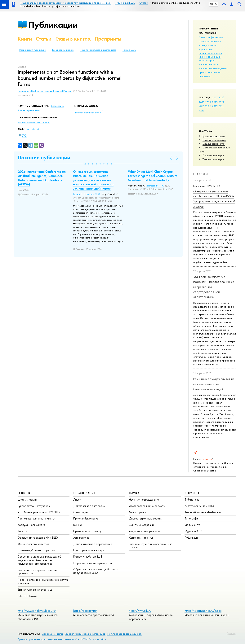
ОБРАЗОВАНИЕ (84, 493)
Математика (57, 106)
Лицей (77, 499)
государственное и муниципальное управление (210, 45)
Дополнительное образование (93, 544)
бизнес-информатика (211, 37)
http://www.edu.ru (140, 611)
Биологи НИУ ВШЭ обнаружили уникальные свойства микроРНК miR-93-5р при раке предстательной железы (214, 196)
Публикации (53, 25)
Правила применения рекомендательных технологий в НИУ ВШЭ (54, 639)
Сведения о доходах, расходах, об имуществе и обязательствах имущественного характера (39, 560)
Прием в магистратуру (87, 531)
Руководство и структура (34, 506)
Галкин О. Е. (79, 194)
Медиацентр (192, 525)
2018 (221, 106)
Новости (200, 174)
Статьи (44, 39)
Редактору (232, 633)
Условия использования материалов (85, 634)
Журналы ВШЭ (194, 531)
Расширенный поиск (63, 50)
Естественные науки (214, 140)
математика (206, 68)
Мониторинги (138, 512)
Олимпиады (80, 512)
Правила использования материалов (98, 50)
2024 (208, 102)
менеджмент (220, 68)
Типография (192, 518)
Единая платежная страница (35, 590)
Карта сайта (99, 639)
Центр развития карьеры (89, 550)
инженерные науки (210, 57)
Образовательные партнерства (93, 563)
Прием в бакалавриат (87, 518)
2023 (215, 102)
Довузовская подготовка (89, 506)
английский (33, 129)
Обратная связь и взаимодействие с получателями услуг (96, 571)
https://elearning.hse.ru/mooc (203, 611)
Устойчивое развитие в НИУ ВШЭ (39, 512)
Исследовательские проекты (147, 506)
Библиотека (192, 499)
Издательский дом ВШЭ (199, 506)
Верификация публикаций (33, 50)
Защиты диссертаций (142, 525)
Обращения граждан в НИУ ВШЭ (38, 538)
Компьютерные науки (29, 110)
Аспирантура (81, 538)
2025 (202, 102)
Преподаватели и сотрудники (36, 518)
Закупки (22, 531)
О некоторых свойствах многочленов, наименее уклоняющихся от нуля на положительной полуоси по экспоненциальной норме (93, 180)
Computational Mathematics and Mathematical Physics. (45, 91)
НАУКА (134, 493)
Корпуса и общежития (31, 525)
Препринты (108, 39)
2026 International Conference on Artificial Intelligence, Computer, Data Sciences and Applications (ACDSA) (42, 178)
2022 (221, 102)
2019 (215, 106)
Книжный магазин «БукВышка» (203, 512)
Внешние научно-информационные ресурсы (151, 546)
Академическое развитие (145, 531)
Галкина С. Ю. (94, 194)
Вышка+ (78, 525)
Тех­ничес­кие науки (213, 159)
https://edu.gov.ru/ (85, 611)
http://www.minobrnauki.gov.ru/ (37, 611)
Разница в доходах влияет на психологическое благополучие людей (214, 384)
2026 (221, 97)
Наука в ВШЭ (129, 50)
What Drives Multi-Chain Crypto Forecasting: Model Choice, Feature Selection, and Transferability (153, 176)
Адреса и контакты (53, 634)
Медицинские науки (214, 144)
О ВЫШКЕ (25, 493)
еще (201, 110)
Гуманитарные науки (214, 136)
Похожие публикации (44, 158)
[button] (85, 164)
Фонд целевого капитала (33, 544)
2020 (208, 106)
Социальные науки (213, 155)
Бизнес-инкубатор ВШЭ (88, 556)
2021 (202, 106)
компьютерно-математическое (208, 62)
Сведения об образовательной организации (37, 572)
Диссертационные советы (146, 518)
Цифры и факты (27, 499)
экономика (205, 76)
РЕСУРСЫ (192, 493)
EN (216, 4)
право (202, 72)
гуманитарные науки (210, 53)
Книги (25, 39)
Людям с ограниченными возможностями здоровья (43, 581)
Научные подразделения (144, 499)
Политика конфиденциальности (125, 634)
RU (211, 4)
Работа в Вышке (27, 596)
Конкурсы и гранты (141, 538)
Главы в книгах (73, 39)
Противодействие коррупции (36, 550)
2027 (215, 97)
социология (214, 72)
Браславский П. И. (155, 186)
